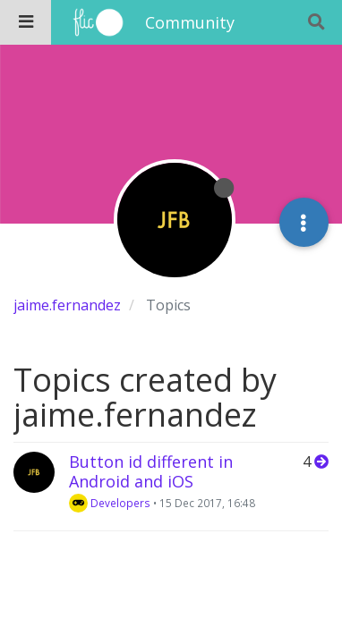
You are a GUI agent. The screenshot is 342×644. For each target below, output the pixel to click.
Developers (110, 503)
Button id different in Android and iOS (151, 471)
